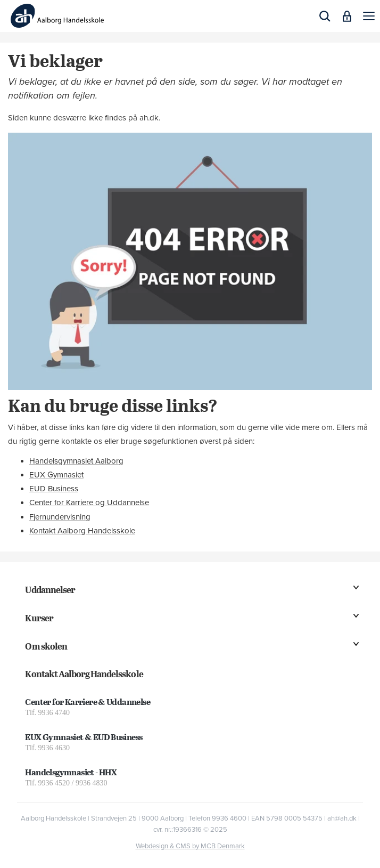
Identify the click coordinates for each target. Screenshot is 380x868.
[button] (369, 16)
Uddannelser (50, 590)
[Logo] (57, 16)
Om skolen (46, 646)
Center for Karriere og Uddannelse (89, 502)
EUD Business (54, 489)
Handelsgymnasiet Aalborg (76, 461)
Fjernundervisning (60, 517)
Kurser (39, 618)
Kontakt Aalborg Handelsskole (82, 531)
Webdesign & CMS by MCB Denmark (190, 846)
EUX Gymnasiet (56, 475)
